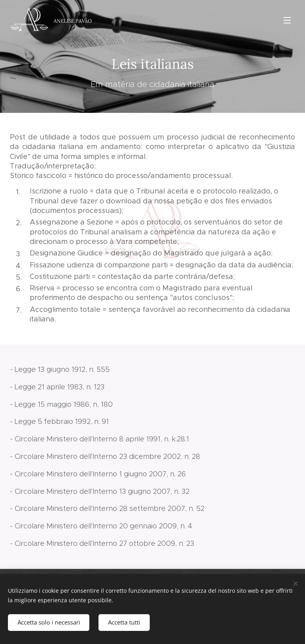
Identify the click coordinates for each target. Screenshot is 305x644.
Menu (287, 20)
